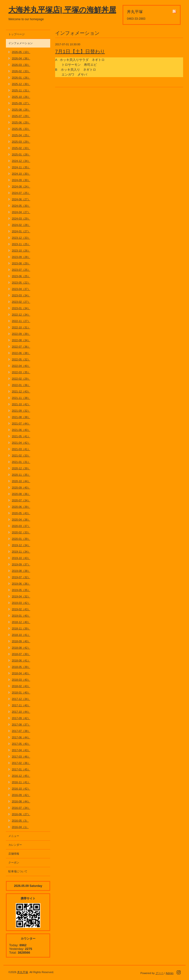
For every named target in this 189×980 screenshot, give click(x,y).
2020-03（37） (21, 526)
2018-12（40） (21, 622)
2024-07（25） (21, 193)
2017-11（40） (21, 705)
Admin (170, 973)
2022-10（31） (21, 327)
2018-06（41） (21, 660)
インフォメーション (21, 43)
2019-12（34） (21, 545)
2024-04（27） (21, 212)
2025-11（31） (21, 90)
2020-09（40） (21, 488)
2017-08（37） (21, 725)
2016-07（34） (21, 808)
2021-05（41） (21, 436)
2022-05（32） (21, 359)
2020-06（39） (21, 507)
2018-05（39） (21, 667)
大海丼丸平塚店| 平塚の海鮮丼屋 (62, 10)
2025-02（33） (21, 148)
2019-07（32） (21, 577)
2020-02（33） (21, 532)
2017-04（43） (21, 750)
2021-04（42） (21, 443)
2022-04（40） (21, 366)
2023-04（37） (21, 289)
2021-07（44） (21, 423)
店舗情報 (14, 854)
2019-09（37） (21, 564)
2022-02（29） (21, 379)
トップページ (16, 34)
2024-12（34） (21, 161)
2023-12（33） (21, 238)
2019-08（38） (21, 571)
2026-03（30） (21, 65)
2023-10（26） (21, 251)
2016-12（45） (21, 776)
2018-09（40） (21, 641)
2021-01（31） (21, 462)
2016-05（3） (20, 821)
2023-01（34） (21, 308)
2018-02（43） (21, 686)
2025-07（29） (21, 116)
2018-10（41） (21, 635)
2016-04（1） (20, 827)
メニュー (14, 836)
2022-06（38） (21, 353)
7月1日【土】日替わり (80, 51)
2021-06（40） (21, 430)
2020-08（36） (21, 494)
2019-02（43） (21, 609)
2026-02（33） (21, 71)
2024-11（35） (21, 167)
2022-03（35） (21, 372)
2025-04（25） (21, 135)
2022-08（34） (21, 340)
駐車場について (18, 871)
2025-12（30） (21, 84)
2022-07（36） (21, 347)
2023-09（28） (21, 257)
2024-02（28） (21, 225)
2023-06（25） (21, 276)
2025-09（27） (21, 103)
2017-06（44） (21, 737)
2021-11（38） (21, 398)
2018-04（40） (21, 673)
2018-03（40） (21, 680)
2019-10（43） (21, 558)
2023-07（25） (21, 270)
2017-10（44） (21, 712)
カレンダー (15, 845)
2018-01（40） (21, 693)
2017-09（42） (21, 718)
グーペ (160, 973)
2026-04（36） (21, 58)
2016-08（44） (21, 801)
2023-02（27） (21, 302)
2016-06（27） (21, 814)
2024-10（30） (21, 174)
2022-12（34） (21, 315)
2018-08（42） (21, 648)
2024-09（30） (21, 180)
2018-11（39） (21, 628)
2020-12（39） (21, 468)
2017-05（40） (21, 744)
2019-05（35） (21, 590)
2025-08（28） (21, 110)
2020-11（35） (21, 475)
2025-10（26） (21, 97)
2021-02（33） (21, 456)
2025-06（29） (21, 122)
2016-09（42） (21, 795)
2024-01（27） (21, 231)
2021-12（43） (21, 391)
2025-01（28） (21, 154)
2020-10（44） (21, 481)
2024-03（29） (21, 219)
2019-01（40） (21, 616)
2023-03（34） (21, 295)
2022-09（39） (21, 334)
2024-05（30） (21, 206)
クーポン (14, 862)
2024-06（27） (21, 199)
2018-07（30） (21, 654)
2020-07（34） (21, 500)
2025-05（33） (21, 129)
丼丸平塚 (23, 972)
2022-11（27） (21, 321)
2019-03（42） (21, 603)
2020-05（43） (21, 513)
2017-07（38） (21, 731)
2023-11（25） (21, 244)
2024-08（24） (21, 186)
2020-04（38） (21, 520)
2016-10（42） (21, 789)
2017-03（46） (21, 757)
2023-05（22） (21, 283)
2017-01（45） (21, 769)
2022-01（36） (21, 385)
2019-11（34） (21, 552)
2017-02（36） (21, 763)
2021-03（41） (21, 449)
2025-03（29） (21, 142)
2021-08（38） (21, 417)
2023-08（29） (21, 263)
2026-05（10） (21, 52)
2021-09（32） (21, 411)
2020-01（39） (21, 539)
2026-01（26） (21, 78)
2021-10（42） (21, 404)
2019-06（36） (21, 584)
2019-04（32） (21, 596)
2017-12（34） (21, 699)
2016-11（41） (21, 782)
